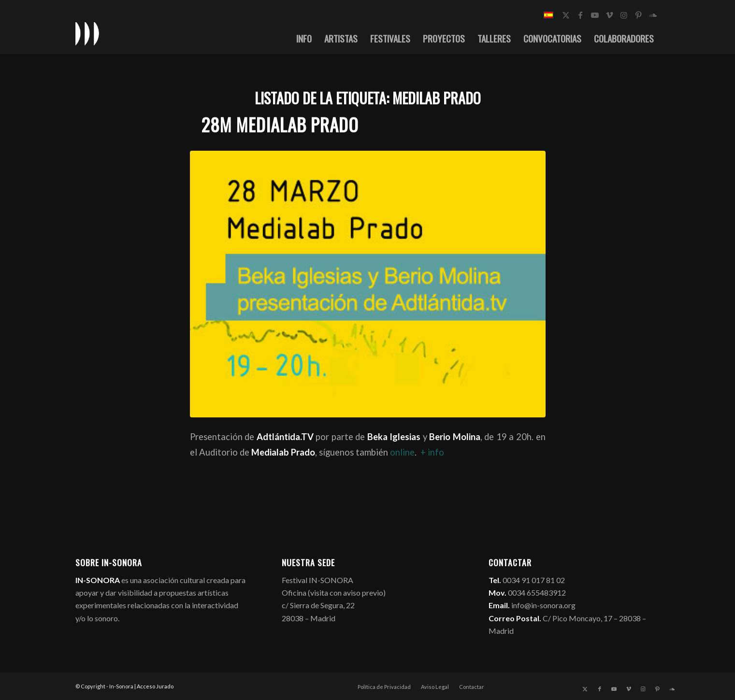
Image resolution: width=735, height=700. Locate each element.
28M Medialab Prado (280, 124)
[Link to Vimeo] (609, 15)
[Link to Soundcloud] (653, 15)
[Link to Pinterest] (638, 15)
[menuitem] (304, 38)
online (402, 452)
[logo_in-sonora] (87, 33)
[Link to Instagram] (624, 15)
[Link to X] (566, 15)
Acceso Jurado (155, 686)
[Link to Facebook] (580, 15)
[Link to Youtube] (595, 15)
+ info (432, 452)
